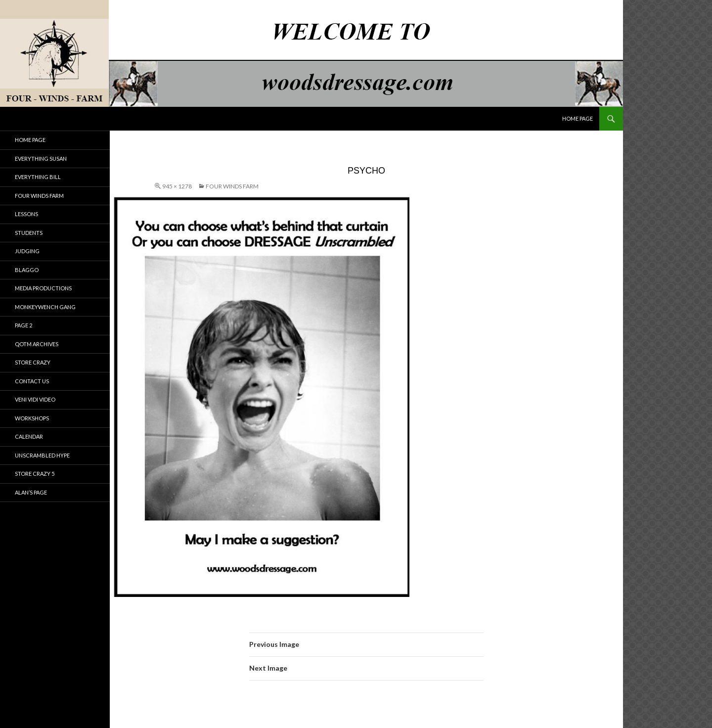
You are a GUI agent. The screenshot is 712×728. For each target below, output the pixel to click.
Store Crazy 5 (35, 474)
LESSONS (26, 214)
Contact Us (32, 381)
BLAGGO (27, 270)
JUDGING (27, 251)
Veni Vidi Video (35, 399)
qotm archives (37, 344)
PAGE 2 (23, 325)
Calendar (29, 436)
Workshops (32, 418)
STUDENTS (29, 233)
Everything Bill (38, 177)
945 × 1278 (177, 186)
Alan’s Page (31, 492)
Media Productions (43, 288)
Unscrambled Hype (42, 455)
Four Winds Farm (232, 186)
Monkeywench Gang (45, 307)
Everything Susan (41, 159)
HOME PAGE (578, 118)
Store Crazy (33, 362)
